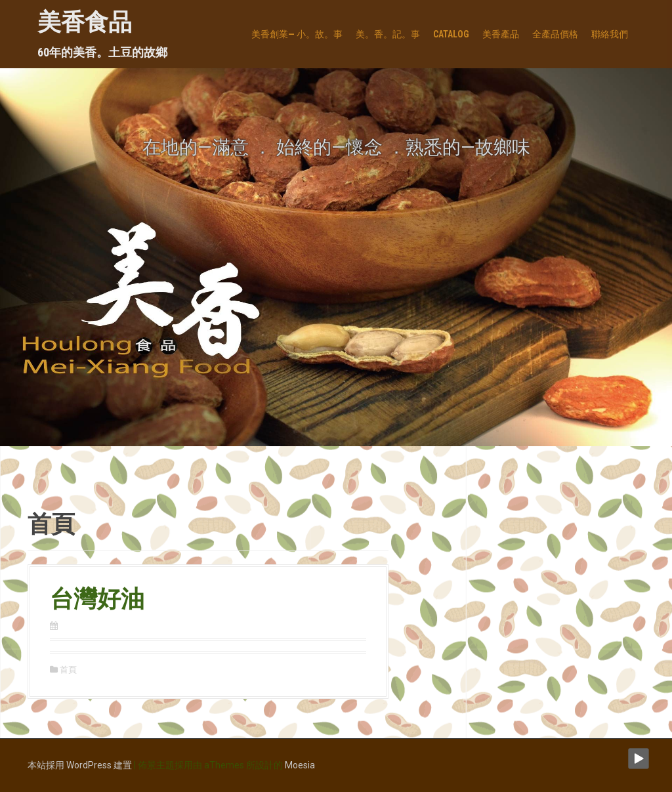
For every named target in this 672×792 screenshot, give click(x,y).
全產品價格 (555, 34)
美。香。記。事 (388, 34)
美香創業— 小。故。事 (297, 34)
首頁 (68, 670)
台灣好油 (97, 599)
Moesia (300, 765)
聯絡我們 (610, 34)
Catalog (451, 34)
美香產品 (501, 34)
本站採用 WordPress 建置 (80, 765)
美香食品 (85, 22)
